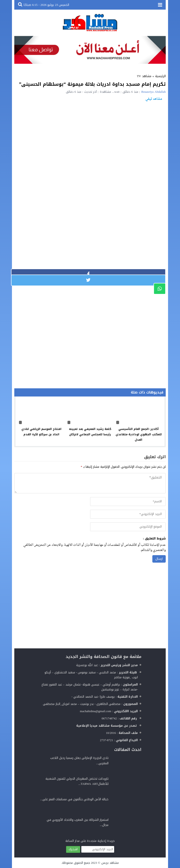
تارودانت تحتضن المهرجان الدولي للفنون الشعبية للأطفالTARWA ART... (77, 781)
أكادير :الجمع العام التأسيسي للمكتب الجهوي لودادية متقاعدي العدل (139, 434)
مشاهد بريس (110, 863)
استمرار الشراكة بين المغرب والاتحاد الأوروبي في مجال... (78, 822)
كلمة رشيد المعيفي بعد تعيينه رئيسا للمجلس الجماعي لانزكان (90, 432)
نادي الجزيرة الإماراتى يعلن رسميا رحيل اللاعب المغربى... (79, 760)
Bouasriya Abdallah (154, 92)
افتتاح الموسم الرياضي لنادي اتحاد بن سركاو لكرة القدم (41, 432)
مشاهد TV (144, 76)
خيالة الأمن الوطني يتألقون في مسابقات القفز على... (74, 799)
